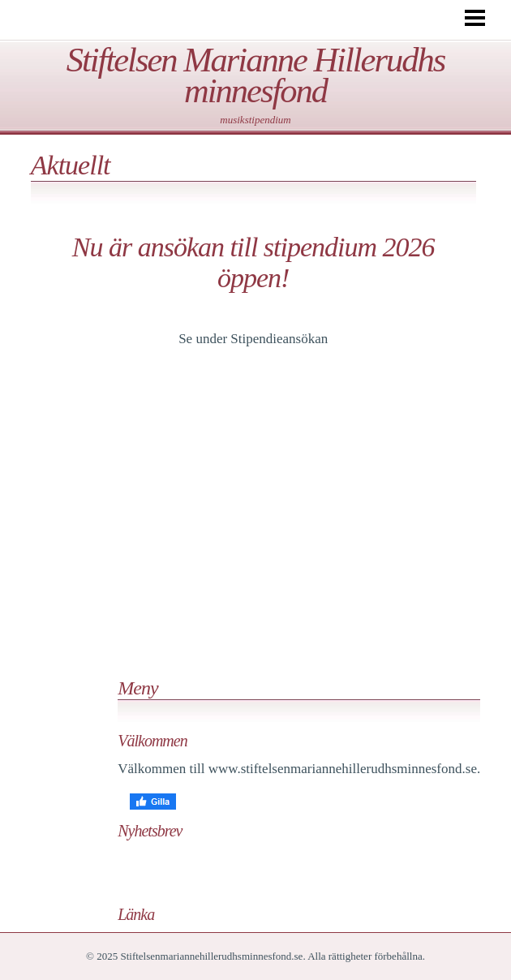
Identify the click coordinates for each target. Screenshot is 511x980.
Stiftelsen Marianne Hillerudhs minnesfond (255, 75)
